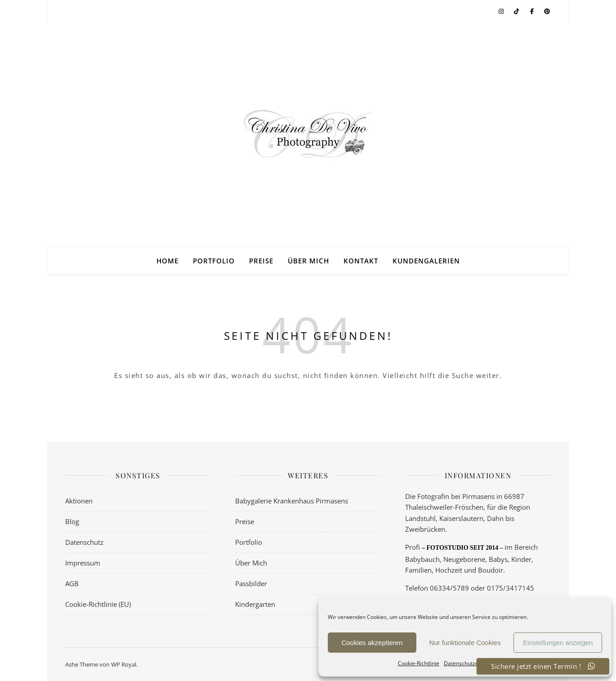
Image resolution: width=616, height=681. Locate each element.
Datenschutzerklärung (472, 663)
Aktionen (79, 501)
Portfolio (214, 261)
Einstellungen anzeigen (558, 643)
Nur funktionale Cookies (465, 643)
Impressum (83, 563)
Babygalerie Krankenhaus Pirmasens (292, 501)
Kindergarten (255, 604)
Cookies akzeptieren (372, 643)
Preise (261, 261)
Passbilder (251, 583)
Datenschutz (84, 542)
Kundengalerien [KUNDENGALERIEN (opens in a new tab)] (426, 261)
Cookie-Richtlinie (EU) (98, 604)
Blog (72, 521)
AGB (72, 583)
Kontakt (361, 261)
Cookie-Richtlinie (419, 663)
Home (167, 261)
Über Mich (308, 261)
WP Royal (124, 664)
